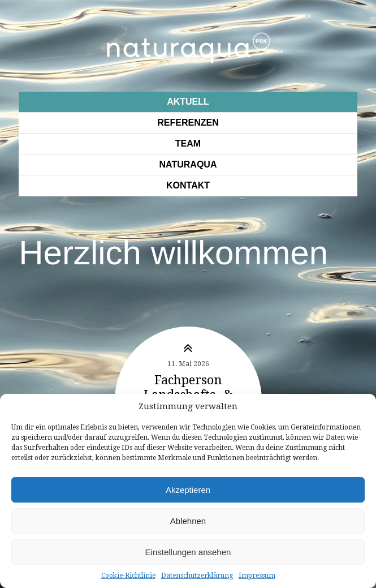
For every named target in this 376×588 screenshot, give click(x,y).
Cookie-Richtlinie (128, 576)
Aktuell (188, 102)
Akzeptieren (188, 490)
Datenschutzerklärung (197, 576)
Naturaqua (188, 164)
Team (188, 143)
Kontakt (188, 185)
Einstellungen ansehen (188, 552)
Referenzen (188, 123)
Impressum (257, 576)
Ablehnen (188, 521)
